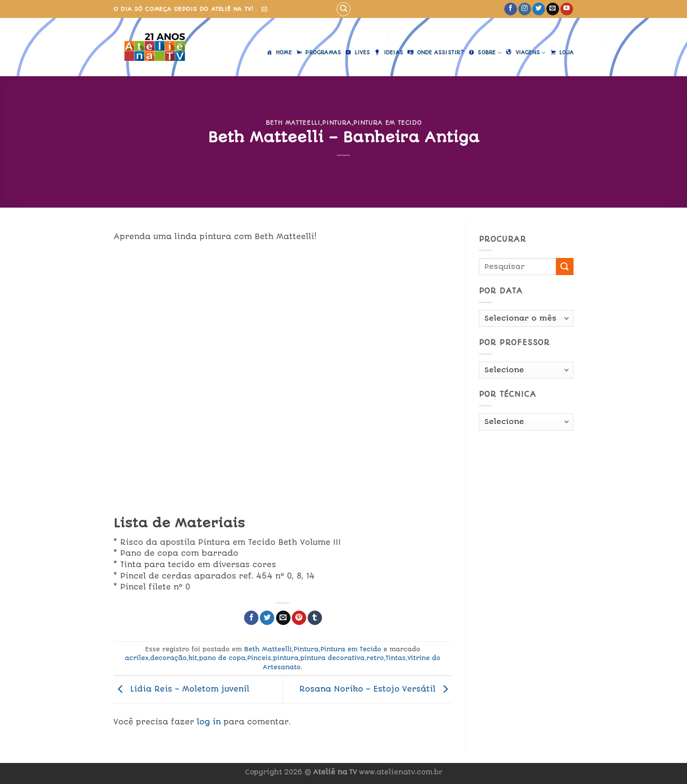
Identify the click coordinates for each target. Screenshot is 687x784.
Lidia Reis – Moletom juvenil (181, 689)
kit (193, 658)
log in (209, 722)
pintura (286, 658)
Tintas (396, 658)
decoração (168, 658)
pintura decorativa (332, 658)
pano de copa (222, 658)
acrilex (137, 658)
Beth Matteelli (293, 123)
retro (375, 658)
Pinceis (259, 658)
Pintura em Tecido (387, 123)
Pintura (337, 123)
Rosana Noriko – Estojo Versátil (376, 689)
